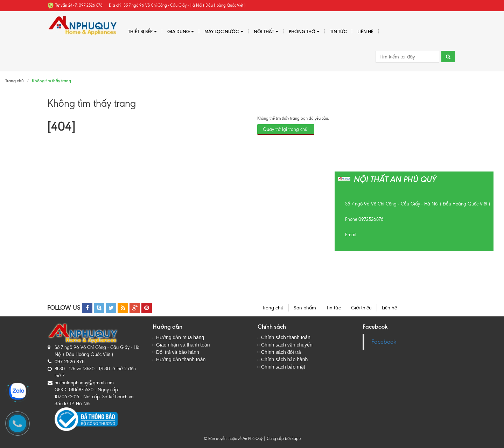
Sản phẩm (305, 308)
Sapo (296, 439)
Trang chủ (15, 81)
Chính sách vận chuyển (287, 345)
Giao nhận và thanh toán (183, 345)
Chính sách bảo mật (283, 367)
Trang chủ (273, 308)
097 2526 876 (70, 362)
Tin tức (334, 308)
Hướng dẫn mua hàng (180, 337)
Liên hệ (365, 31)
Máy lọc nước (224, 32)
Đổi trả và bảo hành (178, 352)
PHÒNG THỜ (304, 32)
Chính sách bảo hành (284, 359)
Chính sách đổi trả (281, 352)
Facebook (384, 342)
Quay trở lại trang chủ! (286, 129)
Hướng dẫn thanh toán (181, 359)
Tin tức (338, 31)
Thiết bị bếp (142, 32)
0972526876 (371, 219)
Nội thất (266, 32)
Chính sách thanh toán (286, 337)
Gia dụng (181, 32)
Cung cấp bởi (278, 439)
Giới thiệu (361, 308)
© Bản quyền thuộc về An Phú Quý (233, 439)
